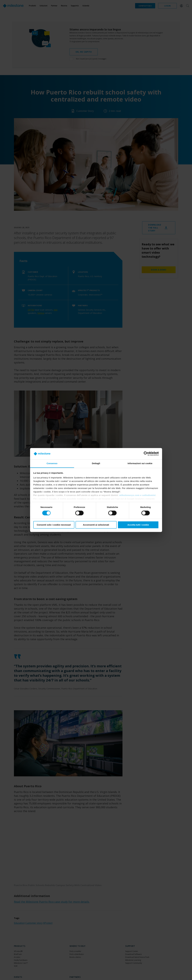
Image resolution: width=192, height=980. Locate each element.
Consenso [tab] (52, 463)
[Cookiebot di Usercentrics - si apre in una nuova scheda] (146, 454)
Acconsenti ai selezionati (96, 525)
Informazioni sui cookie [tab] (140, 463)
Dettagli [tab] (96, 463)
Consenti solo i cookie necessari (54, 525)
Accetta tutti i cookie (138, 525)
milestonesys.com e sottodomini (137, 495)
